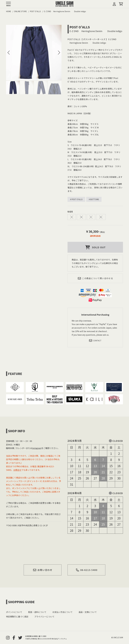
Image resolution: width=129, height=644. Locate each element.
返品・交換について (88, 612)
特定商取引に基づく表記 (17, 617)
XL (101, 217)
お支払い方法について (62, 612)
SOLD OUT (95, 247)
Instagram (37, 448)
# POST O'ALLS (76, 199)
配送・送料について (37, 612)
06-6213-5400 (86, 570)
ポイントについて (14, 612)
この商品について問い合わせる (95, 278)
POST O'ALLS (80, 27)
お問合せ (17, 470)
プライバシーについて (44, 617)
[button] (59, 53)
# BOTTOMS (94, 199)
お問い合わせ (43, 570)
